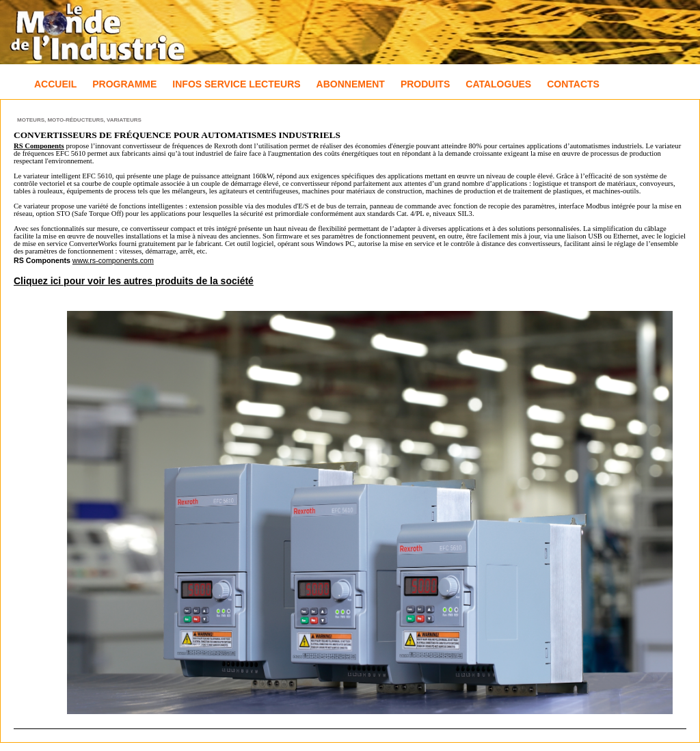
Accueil (55, 84)
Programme (124, 84)
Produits (425, 84)
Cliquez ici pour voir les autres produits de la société (134, 281)
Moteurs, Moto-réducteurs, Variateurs (79, 120)
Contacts (573, 84)
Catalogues (498, 84)
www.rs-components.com (113, 260)
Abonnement (351, 84)
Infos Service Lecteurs (236, 84)
